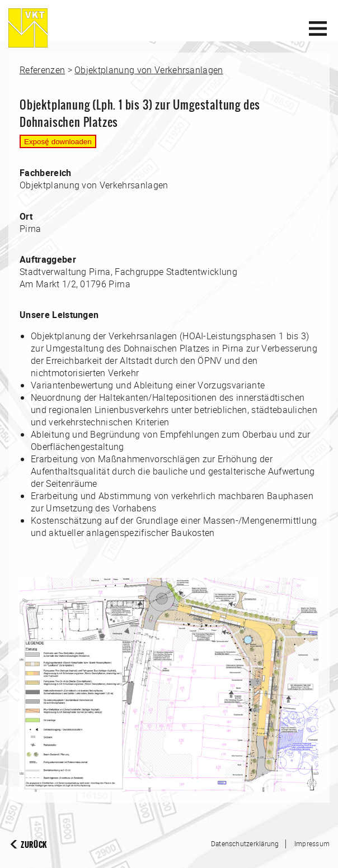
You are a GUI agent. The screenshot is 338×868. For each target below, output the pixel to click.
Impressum (312, 843)
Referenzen (42, 70)
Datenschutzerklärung (245, 843)
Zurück (34, 845)
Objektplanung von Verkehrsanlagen (149, 70)
